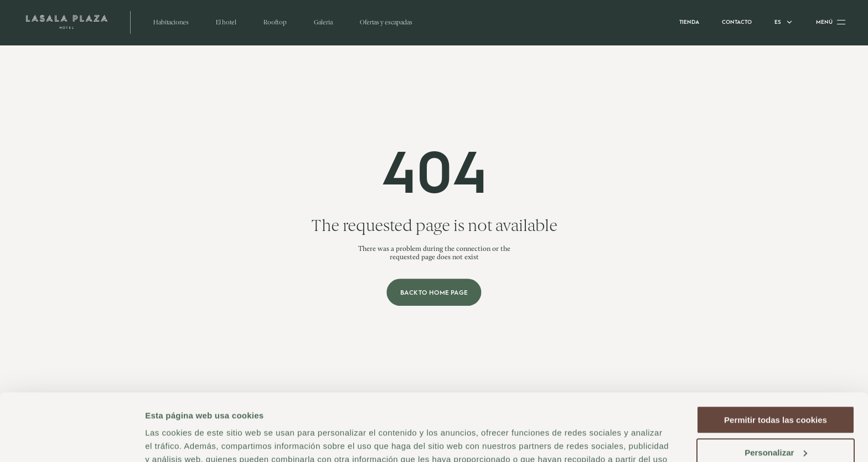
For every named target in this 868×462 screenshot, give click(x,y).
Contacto (737, 22)
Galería (323, 22)
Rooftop (275, 22)
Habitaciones (171, 22)
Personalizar (776, 389)
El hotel (226, 22)
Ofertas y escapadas (386, 22)
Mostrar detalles (177, 440)
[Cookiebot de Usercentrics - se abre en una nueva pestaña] (72, 440)
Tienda (689, 22)
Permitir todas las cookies (776, 357)
